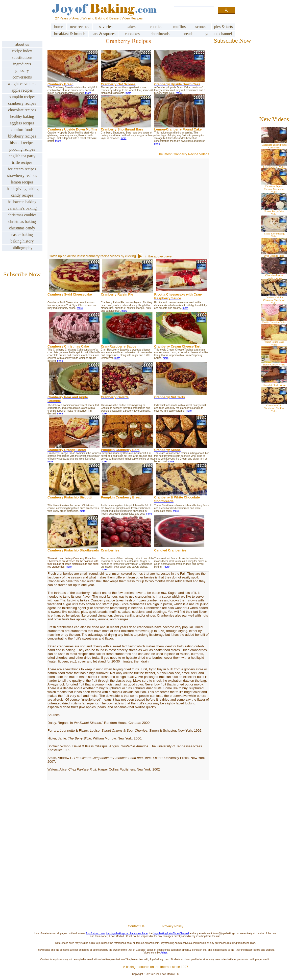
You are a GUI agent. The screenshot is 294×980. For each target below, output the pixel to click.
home (59, 27)
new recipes (80, 27)
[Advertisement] (156, 864)
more (88, 93)
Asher (164, 953)
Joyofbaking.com (95, 933)
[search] (193, 10)
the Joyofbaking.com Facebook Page (127, 933)
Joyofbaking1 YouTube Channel (171, 933)
